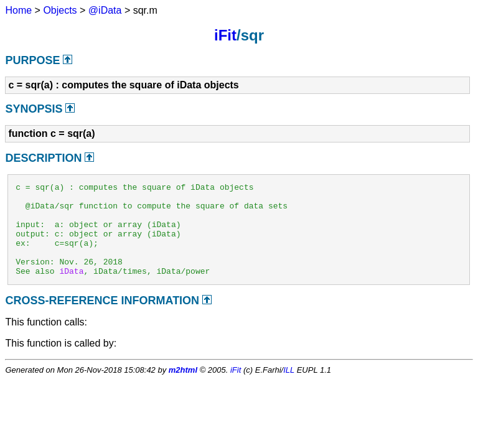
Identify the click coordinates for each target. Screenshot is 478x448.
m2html (183, 389)
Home (18, 10)
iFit (225, 35)
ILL (289, 389)
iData (71, 289)
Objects (60, 10)
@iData (105, 10)
